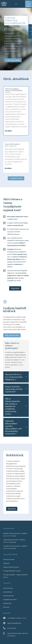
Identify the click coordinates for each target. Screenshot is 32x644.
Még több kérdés (12, 335)
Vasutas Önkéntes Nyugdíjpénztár (15, 21)
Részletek (12, 509)
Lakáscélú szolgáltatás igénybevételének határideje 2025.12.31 (14, 90)
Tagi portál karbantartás (12, 144)
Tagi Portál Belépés (29, 4)
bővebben (8, 131)
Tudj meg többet (13, 61)
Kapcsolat (15, 288)
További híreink (16, 178)
